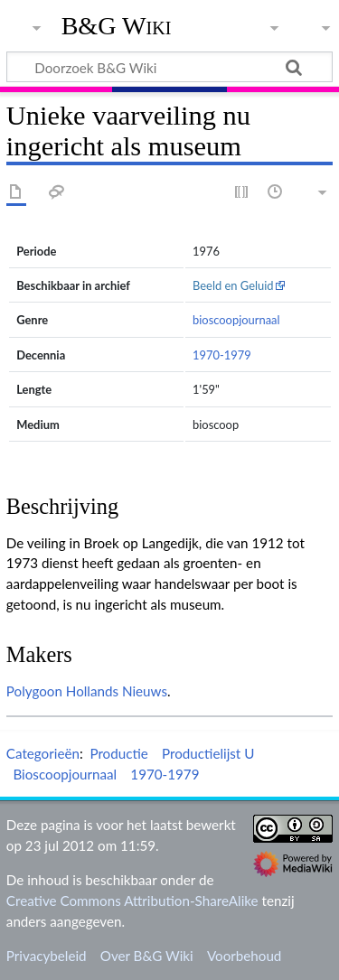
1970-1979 (222, 355)
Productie (118, 753)
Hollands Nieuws (117, 691)
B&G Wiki (117, 26)
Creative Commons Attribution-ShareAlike (132, 901)
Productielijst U (208, 753)
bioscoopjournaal (236, 320)
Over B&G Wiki (147, 956)
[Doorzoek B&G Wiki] (169, 67)
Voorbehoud (244, 956)
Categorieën (43, 753)
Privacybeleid (47, 956)
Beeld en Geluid (233, 285)
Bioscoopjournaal (65, 774)
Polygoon (34, 691)
